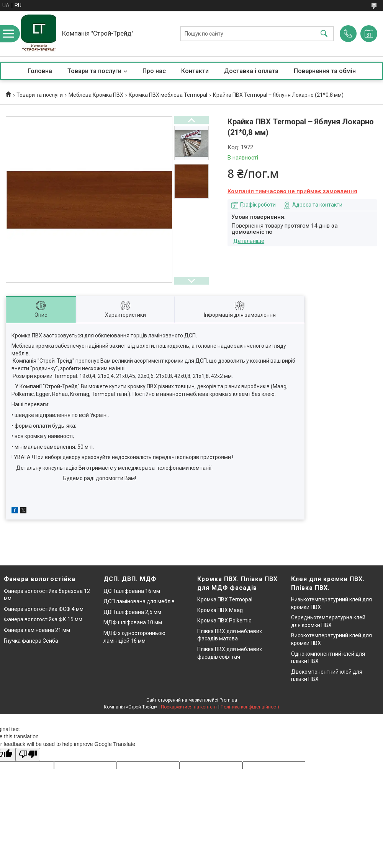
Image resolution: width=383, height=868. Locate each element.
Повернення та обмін (325, 71)
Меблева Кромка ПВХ (96, 95)
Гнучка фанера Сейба (31, 641)
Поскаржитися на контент (189, 707)
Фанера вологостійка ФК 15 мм (43, 619)
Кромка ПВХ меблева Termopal (168, 95)
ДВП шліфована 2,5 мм (132, 612)
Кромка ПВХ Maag (220, 610)
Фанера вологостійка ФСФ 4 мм (44, 609)
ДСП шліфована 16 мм (132, 591)
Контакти (195, 71)
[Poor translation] (28, 755)
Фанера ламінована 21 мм (37, 630)
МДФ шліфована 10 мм (133, 622)
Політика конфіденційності (250, 707)
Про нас (154, 71)
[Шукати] (324, 33)
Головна (40, 71)
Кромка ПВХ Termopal (225, 599)
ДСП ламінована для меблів (139, 601)
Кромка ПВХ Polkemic (224, 620)
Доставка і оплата (251, 71)
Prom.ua (228, 700)
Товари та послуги (94, 71)
